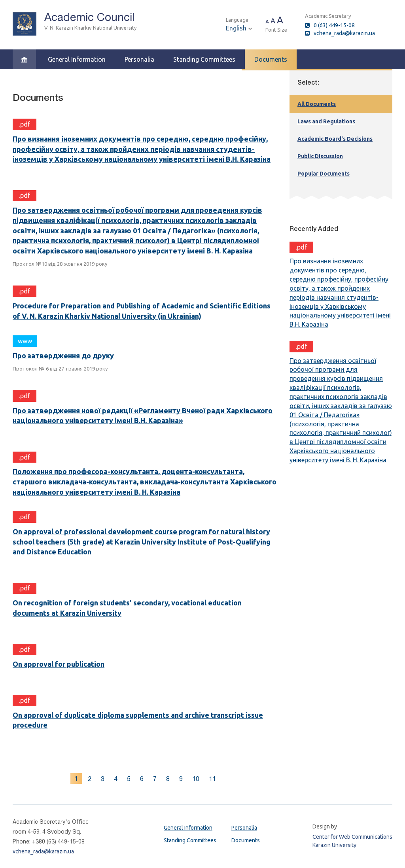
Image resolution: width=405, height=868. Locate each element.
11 (212, 779)
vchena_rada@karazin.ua (344, 33)
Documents (271, 59)
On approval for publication (59, 664)
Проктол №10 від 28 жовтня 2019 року (60, 264)
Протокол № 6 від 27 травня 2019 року (60, 369)
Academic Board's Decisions (335, 139)
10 (196, 779)
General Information (77, 59)
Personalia (139, 59)
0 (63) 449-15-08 (334, 25)
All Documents (317, 104)
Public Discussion (320, 156)
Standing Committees (204, 59)
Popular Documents (324, 174)
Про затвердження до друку (63, 356)
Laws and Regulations (326, 121)
